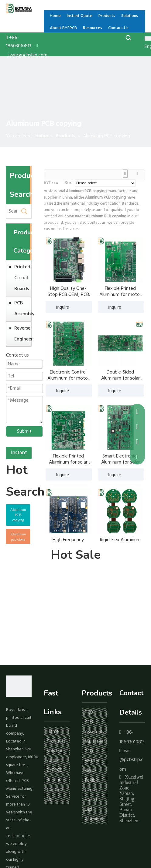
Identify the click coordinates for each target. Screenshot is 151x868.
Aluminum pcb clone (18, 537)
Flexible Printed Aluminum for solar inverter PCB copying (68, 459)
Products (56, 741)
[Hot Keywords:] (129, 38)
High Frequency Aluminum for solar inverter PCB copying (68, 543)
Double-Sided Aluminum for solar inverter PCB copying (120, 375)
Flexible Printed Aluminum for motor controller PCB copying (120, 292)
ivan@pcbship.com (28, 55)
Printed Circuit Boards (21, 278)
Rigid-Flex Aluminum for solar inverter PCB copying (120, 543)
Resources (57, 780)
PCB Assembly (21, 309)
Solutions (56, 751)
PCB (89, 712)
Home (53, 732)
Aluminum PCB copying (18, 515)
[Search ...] (12, 211)
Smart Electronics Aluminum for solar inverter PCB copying (120, 459)
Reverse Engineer (21, 334)
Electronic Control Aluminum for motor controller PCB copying (68, 375)
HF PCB (92, 761)
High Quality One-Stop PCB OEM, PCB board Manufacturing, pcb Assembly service (68, 292)
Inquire (57, 307)
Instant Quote (19, 454)
